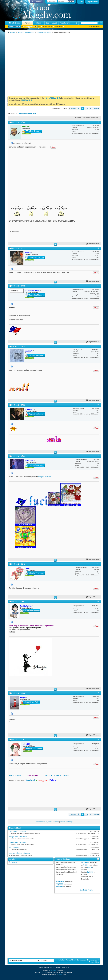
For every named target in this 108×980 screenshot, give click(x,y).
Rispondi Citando (93, 244)
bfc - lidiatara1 (14, 848)
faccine (86, 865)
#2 (98, 248)
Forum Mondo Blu (73, 960)
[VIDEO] (90, 872)
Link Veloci (59, 27)
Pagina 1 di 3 (76, 109)
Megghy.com (29, 27)
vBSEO (60, 974)
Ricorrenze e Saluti (44, 33)
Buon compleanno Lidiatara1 (20, 853)
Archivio (83, 960)
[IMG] (90, 867)
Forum (27, 23)
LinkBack (77, 118)
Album (39, 23)
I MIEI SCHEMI (16, 776)
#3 (98, 286)
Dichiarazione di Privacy (93, 961)
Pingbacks (60, 884)
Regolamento (65, 23)
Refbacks (59, 886)
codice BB (86, 862)
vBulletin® (54, 971)
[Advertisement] (30, 64)
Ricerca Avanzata (95, 26)
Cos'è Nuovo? (51, 23)
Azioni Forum (48, 27)
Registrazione (92, 2)
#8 (98, 601)
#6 (98, 456)
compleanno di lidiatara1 (18, 837)
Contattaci (61, 960)
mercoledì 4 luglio (67, 822)
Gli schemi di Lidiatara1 (18, 831)
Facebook (31, 780)
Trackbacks (60, 881)
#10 (98, 739)
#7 (98, 564)
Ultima (96, 109)
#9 (98, 693)
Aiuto (81, 2)
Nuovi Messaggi (14, 27)
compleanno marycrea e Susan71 (47, 822)
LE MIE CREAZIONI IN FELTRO (55, 776)
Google (14, 862)
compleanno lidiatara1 (27, 113)
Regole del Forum (86, 890)
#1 (98, 122)
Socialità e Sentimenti (26, 33)
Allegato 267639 (44, 477)
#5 (98, 405)
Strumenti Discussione (90, 118)
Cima (97, 962)
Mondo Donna (15, 23)
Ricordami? (53, 5)
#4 (98, 346)
